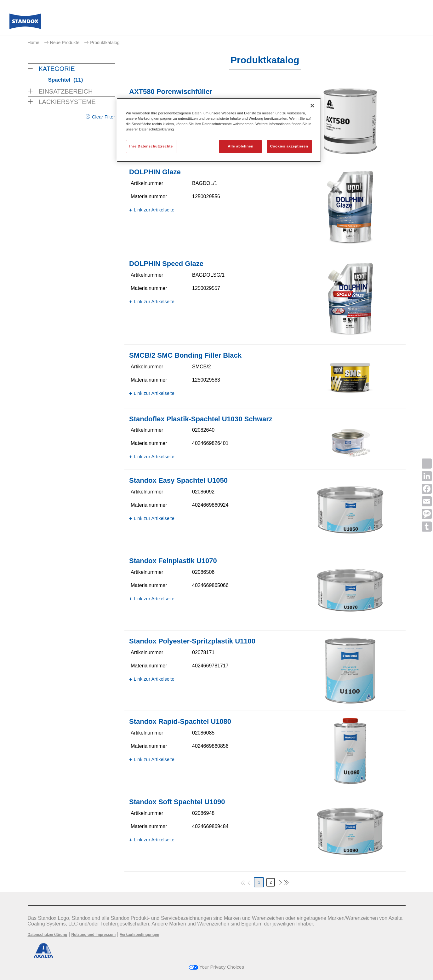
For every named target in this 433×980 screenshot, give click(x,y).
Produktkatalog (105, 43)
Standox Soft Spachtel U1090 (177, 802)
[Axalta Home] (25, 23)
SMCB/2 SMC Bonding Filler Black (185, 355)
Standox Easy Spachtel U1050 (178, 480)
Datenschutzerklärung (48, 935)
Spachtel (66, 80)
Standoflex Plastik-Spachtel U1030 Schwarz (201, 419)
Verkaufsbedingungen (139, 935)
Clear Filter (103, 117)
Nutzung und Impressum (94, 935)
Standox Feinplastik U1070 (173, 561)
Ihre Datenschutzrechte (151, 146)
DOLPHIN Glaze (155, 172)
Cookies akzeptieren (289, 146)
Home (34, 43)
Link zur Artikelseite (154, 210)
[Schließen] (312, 106)
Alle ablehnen (240, 146)
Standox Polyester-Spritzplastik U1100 (192, 641)
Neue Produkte (65, 43)
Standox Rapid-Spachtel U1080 (180, 721)
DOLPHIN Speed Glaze (166, 264)
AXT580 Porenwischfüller (171, 92)
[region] (219, 130)
